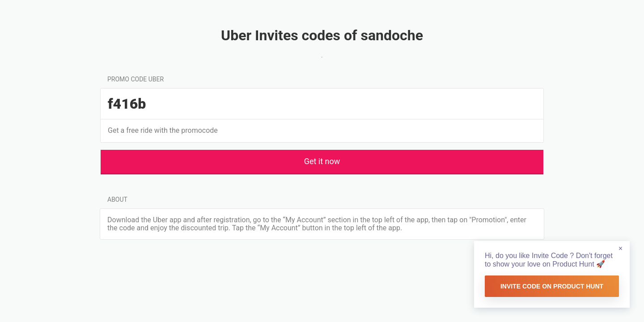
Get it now (322, 161)
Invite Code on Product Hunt (552, 286)
